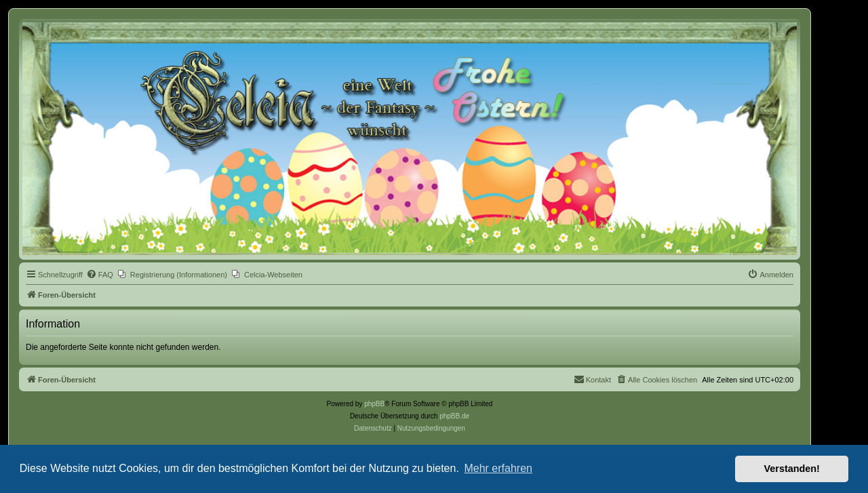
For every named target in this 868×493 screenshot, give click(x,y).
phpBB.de (454, 416)
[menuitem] (100, 275)
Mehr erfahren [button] (498, 468)
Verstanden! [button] (792, 469)
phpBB (374, 404)
